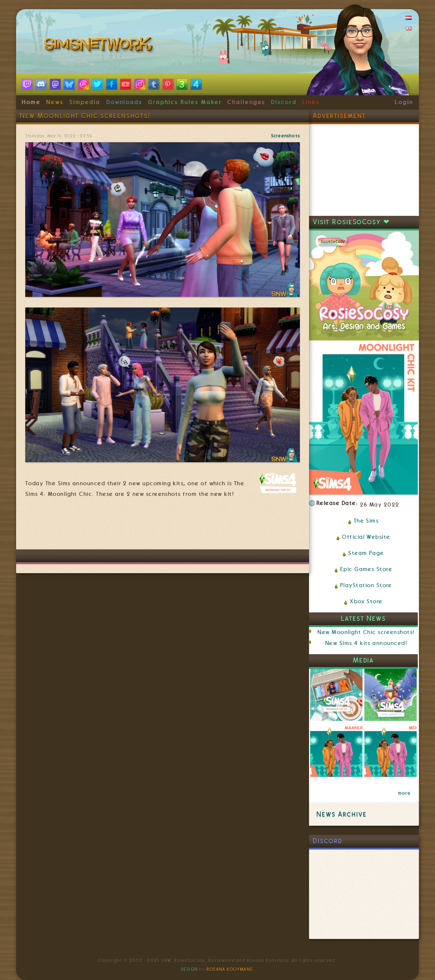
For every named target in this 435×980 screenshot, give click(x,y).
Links (311, 102)
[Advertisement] (163, 527)
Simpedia (85, 102)
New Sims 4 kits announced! (366, 643)
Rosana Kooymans (230, 969)
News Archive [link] (341, 814)
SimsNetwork (100, 46)
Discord (284, 102)
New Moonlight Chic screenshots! (366, 632)
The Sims (366, 521)
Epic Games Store (366, 569)
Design (189, 969)
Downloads (124, 102)
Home (31, 102)
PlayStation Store (366, 585)
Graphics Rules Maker (185, 102)
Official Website (366, 537)
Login (404, 102)
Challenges (246, 102)
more (404, 793)
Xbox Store (366, 601)
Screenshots (285, 136)
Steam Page (366, 553)
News (55, 102)
